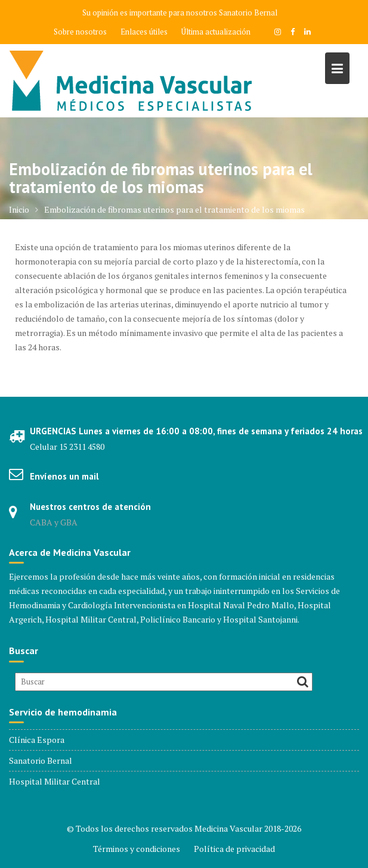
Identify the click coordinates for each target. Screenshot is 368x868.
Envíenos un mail (64, 476)
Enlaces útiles (144, 32)
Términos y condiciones (137, 849)
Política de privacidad (234, 849)
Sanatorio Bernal (248, 13)
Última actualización (216, 32)
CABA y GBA (54, 522)
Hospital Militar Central (55, 781)
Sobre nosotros (80, 32)
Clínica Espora (37, 740)
